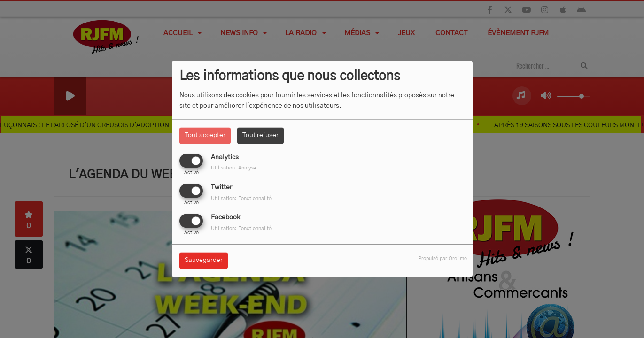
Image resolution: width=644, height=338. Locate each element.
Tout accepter (205, 135)
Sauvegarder (204, 261)
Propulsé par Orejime (442, 259)
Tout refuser (260, 135)
